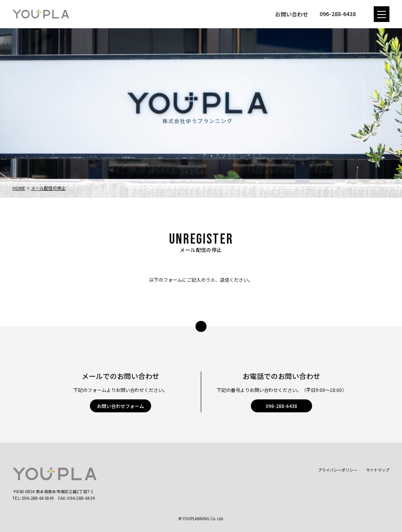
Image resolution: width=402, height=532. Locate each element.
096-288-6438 (281, 406)
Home (19, 188)
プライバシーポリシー (338, 470)
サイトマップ (378, 470)
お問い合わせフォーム (121, 406)
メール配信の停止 (48, 188)
